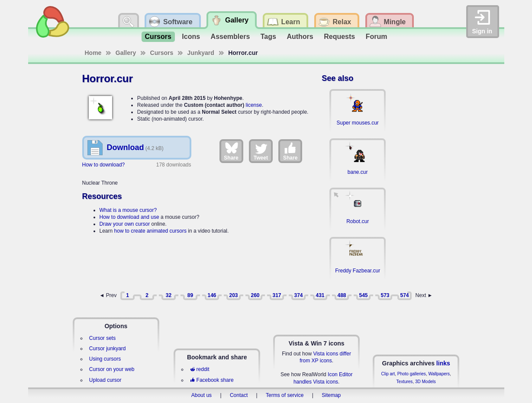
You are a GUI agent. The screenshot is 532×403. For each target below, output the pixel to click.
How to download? (104, 165)
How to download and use (129, 217)
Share (231, 151)
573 (385, 295)
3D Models (426, 382)
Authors (300, 37)
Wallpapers (439, 374)
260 (255, 295)
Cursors (158, 37)
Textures (405, 382)
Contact (239, 395)
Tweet (261, 151)
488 (342, 295)
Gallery (126, 53)
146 (212, 295)
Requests (339, 37)
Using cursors (105, 359)
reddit (200, 369)
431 (320, 295)
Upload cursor (105, 380)
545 (363, 295)
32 (169, 295)
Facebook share (212, 380)
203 (233, 295)
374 (298, 295)
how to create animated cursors (150, 231)
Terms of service (285, 395)
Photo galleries (412, 374)
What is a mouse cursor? (128, 210)
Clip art (388, 374)
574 (404, 295)
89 (190, 295)
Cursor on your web (112, 369)
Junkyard (201, 53)
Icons (191, 37)
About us (202, 395)
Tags (268, 37)
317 (277, 295)
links (443, 363)
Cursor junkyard (108, 349)
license (254, 105)
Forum (377, 37)
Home (93, 53)
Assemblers (231, 37)
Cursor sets (102, 338)
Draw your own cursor (125, 224)
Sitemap (331, 395)
